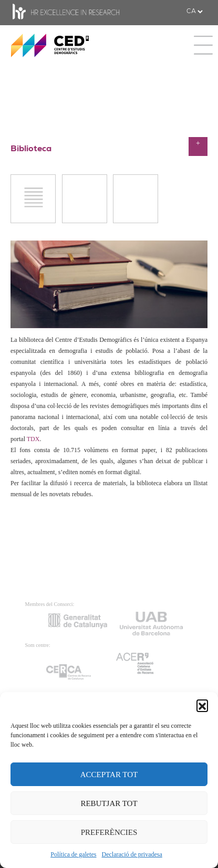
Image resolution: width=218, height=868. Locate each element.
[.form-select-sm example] (194, 12)
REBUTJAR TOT (109, 803)
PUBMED (84, 222)
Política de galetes (73, 854)
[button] (202, 705)
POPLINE (136, 222)
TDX (33, 439)
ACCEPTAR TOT (109, 775)
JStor (33, 222)
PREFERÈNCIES (109, 832)
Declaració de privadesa (132, 854)
